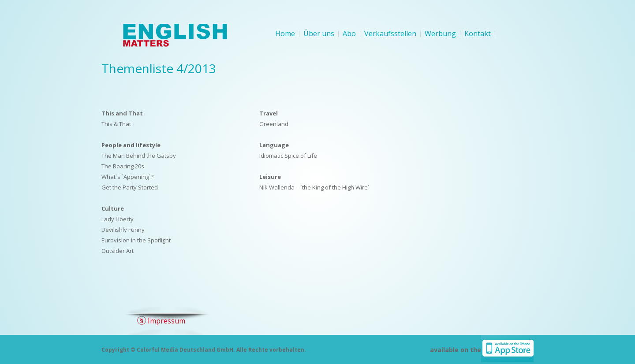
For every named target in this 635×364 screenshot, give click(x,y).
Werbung (440, 33)
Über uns (319, 33)
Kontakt (478, 33)
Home (285, 33)
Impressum (166, 321)
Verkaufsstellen (390, 33)
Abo (349, 33)
